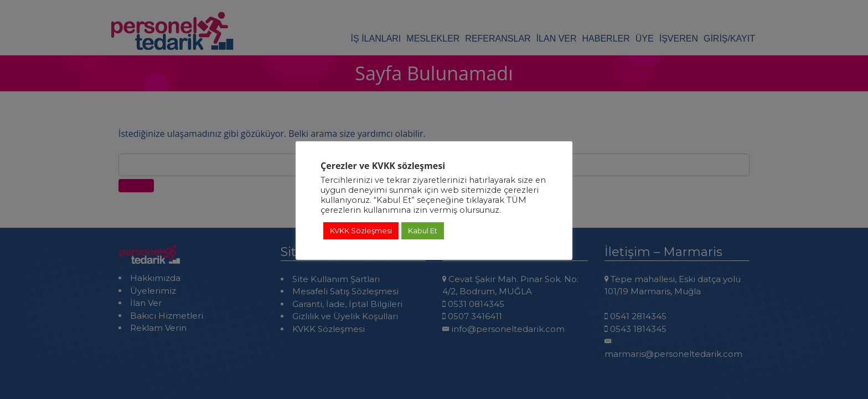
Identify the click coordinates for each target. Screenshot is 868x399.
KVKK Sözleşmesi (361, 231)
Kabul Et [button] (423, 231)
